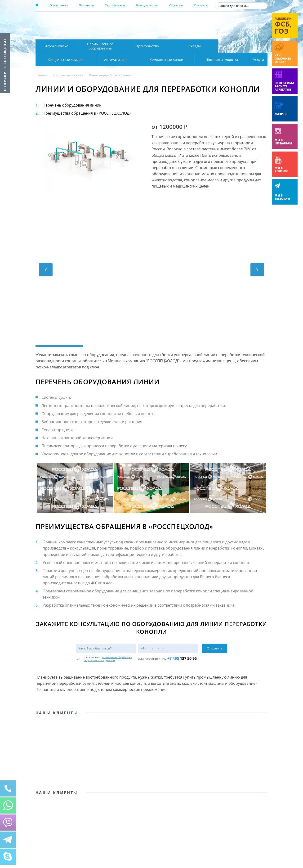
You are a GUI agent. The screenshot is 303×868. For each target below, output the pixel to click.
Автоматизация (65, 60)
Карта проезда (128, 34)
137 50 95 (182, 657)
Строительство (147, 46)
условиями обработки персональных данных (108, 657)
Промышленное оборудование (100, 46)
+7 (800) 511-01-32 (229, 26)
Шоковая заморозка (206, 60)
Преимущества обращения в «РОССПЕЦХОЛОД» (87, 113)
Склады (195, 46)
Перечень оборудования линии (72, 105)
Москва (119, 20)
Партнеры (86, 5)
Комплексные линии (131, 60)
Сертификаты (115, 5)
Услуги (255, 60)
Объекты (176, 5)
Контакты (201, 5)
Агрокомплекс (57, 46)
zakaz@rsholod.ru (237, 33)
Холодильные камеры (243, 46)
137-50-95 (229, 20)
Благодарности (147, 5)
